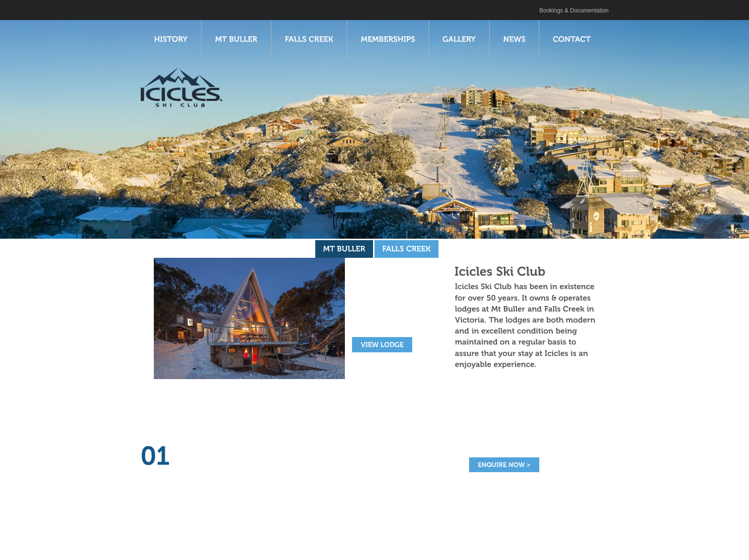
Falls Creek (228, 545)
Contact (383, 545)
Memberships (277, 545)
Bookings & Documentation (574, 11)
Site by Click (494, 546)
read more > (193, 486)
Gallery (319, 545)
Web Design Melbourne (549, 546)
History (150, 545)
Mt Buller (186, 545)
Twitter (176, 9)
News (351, 545)
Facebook (165, 9)
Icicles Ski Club (150, 9)
